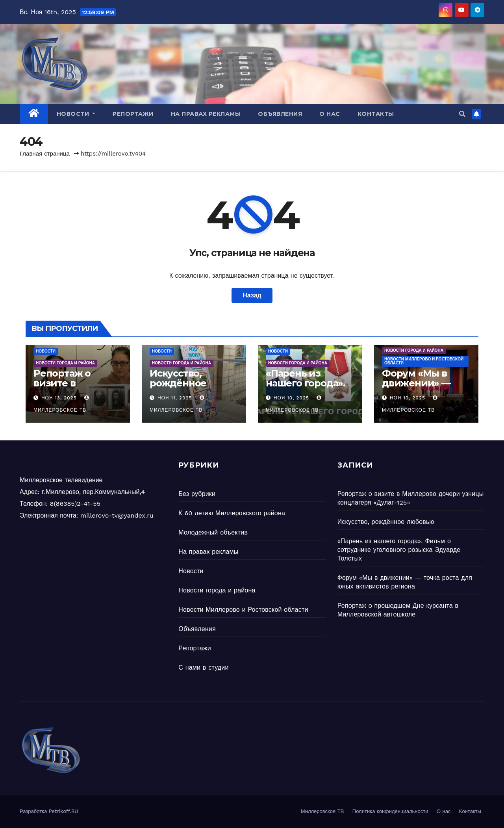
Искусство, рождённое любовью (178, 383)
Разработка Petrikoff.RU (49, 811)
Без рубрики (197, 494)
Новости (76, 114)
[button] (462, 114)
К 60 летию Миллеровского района (232, 513)
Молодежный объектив (213, 532)
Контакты (376, 114)
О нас (330, 114)
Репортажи (133, 114)
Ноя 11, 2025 (175, 398)
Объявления (280, 114)
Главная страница (45, 154)
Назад (252, 295)
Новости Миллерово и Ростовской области (424, 361)
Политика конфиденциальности (390, 811)
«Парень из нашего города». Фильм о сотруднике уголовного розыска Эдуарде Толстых (399, 550)
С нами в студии (203, 667)
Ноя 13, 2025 (59, 398)
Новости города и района (65, 363)
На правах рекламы (206, 114)
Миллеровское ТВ (322, 811)
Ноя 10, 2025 (291, 398)
